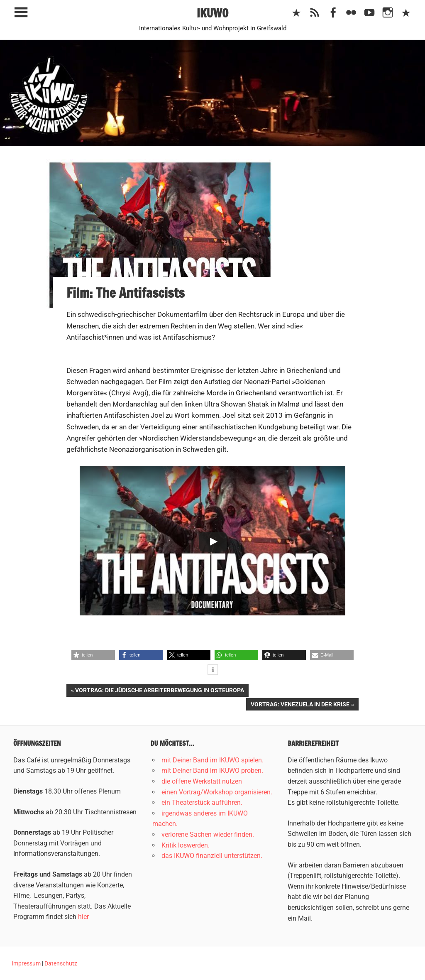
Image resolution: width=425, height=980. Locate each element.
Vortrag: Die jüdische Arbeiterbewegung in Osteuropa (159, 691)
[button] (93, 655)
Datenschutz (61, 963)
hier (83, 917)
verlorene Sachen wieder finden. (208, 834)
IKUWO (213, 13)
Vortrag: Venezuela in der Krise (300, 705)
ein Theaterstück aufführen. (202, 802)
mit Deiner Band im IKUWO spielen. (212, 760)
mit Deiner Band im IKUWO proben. (212, 771)
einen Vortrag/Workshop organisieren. (217, 792)
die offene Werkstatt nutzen (202, 781)
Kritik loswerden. (186, 845)
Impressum (26, 963)
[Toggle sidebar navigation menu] (21, 13)
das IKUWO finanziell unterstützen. (212, 856)
